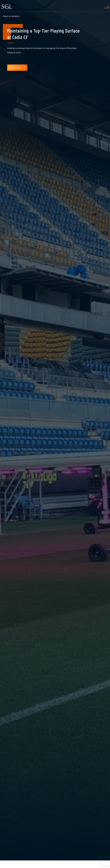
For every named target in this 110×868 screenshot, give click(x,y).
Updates (11, 16)
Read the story (17, 68)
